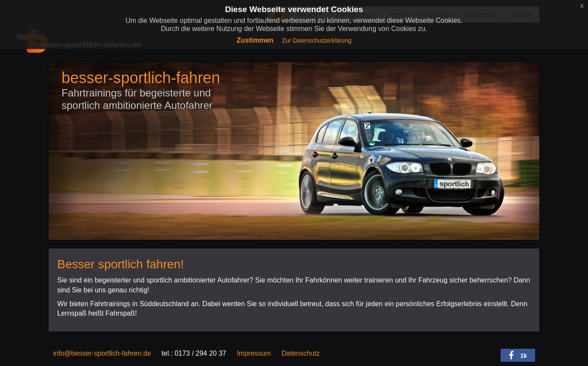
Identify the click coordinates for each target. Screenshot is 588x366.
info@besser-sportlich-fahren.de (102, 353)
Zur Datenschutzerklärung (317, 40)
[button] (518, 355)
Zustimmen (255, 40)
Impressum (254, 353)
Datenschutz (301, 353)
